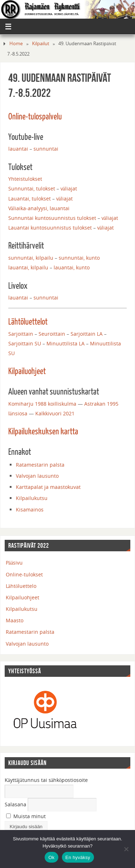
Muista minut (26, 816)
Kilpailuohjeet (27, 372)
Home (16, 43)
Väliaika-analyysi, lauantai (39, 208)
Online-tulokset (24, 574)
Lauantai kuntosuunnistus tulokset (50, 228)
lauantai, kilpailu (28, 267)
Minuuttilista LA (66, 343)
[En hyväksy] (126, 849)
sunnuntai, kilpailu (31, 258)
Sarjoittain (21, 334)
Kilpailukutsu (32, 498)
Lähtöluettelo (21, 586)
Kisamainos (30, 510)
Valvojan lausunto (37, 476)
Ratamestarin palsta (40, 465)
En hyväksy (78, 857)
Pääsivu (14, 563)
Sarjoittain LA (87, 334)
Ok (51, 857)
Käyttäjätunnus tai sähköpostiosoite (46, 780)
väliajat (69, 188)
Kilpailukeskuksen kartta (43, 432)
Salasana (15, 804)
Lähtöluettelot (28, 322)
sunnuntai (46, 149)
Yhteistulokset (25, 179)
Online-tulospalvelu (35, 117)
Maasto (15, 620)
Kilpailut (41, 43)
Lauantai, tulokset (30, 199)
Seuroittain (52, 334)
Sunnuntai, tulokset (32, 188)
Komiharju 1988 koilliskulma (42, 404)
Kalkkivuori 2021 (55, 413)
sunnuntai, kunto (79, 258)
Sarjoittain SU (25, 343)
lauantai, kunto (72, 267)
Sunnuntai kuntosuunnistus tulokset (52, 218)
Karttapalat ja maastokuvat (48, 487)
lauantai (18, 149)
